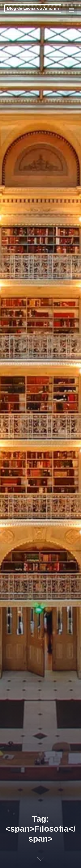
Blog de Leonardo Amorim (33, 8)
